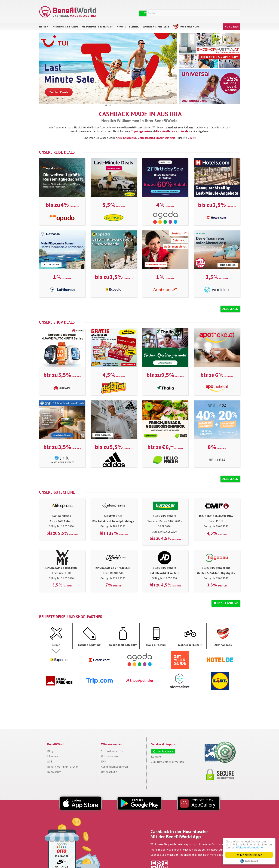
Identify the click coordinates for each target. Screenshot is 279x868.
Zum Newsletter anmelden (167, 762)
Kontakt (156, 756)
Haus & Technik (128, 26)
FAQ (104, 761)
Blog (50, 751)
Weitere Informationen (250, 847)
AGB (50, 761)
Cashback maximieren (115, 767)
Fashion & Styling (65, 26)
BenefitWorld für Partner (63, 767)
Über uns (53, 756)
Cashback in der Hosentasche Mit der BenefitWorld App (179, 834)
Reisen (44, 26)
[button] (106, 105)
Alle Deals (230, 309)
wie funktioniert (147, 138)
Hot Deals (232, 26)
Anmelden (200, 13)
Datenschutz (109, 772)
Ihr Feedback (165, 751)
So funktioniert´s (112, 751)
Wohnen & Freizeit (156, 26)
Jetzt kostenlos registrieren (164, 13)
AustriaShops (190, 26)
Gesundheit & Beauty (97, 26)
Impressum (54, 772)
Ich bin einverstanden (249, 855)
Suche (238, 13)
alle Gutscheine (226, 603)
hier (193, 138)
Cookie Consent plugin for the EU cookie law (249, 861)
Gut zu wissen (109, 756)
